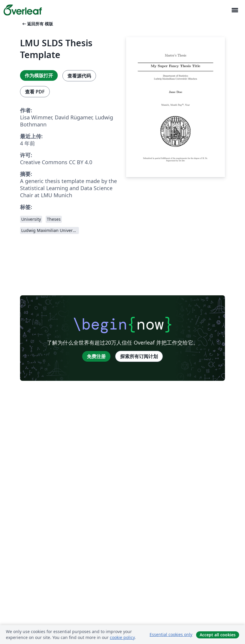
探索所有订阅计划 (139, 356)
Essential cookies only (171, 634)
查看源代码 (79, 76)
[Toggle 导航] (235, 10)
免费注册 (96, 356)
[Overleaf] (23, 10)
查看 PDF (35, 92)
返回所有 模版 (37, 24)
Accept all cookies (218, 635)
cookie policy (122, 637)
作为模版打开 (39, 75)
